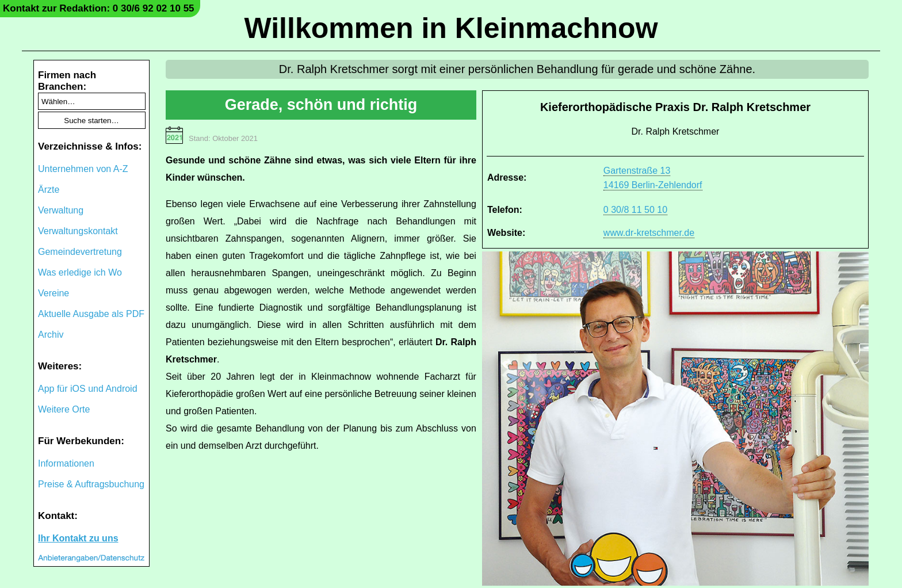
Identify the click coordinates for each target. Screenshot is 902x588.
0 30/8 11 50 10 (635, 210)
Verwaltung (61, 210)
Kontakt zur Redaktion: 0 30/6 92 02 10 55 (99, 8)
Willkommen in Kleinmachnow (451, 28)
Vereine (53, 293)
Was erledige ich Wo (80, 272)
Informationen (66, 463)
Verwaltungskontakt (78, 231)
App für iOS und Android (88, 389)
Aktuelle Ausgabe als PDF (91, 314)
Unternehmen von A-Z (83, 169)
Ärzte (49, 190)
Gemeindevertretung (80, 252)
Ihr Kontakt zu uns (78, 538)
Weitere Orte (64, 409)
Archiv (51, 335)
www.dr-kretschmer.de (649, 233)
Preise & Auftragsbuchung (91, 484)
